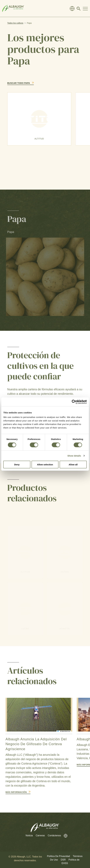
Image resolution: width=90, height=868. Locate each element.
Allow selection (45, 465)
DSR (63, 860)
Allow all (73, 465)
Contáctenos (54, 835)
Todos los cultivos (15, 23)
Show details (74, 456)
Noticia (29, 835)
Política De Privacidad (58, 856)
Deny (17, 465)
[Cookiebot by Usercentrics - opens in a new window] (74, 402)
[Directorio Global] (72, 9)
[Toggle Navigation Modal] (85, 9)
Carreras (40, 835)
